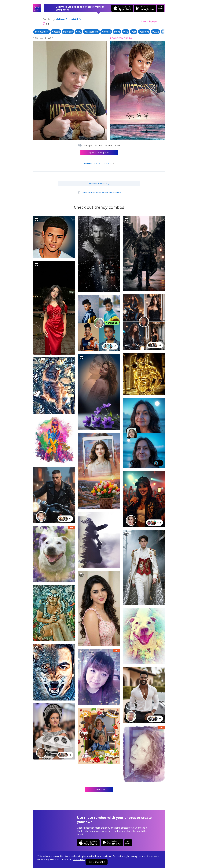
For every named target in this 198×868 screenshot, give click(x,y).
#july (165, 32)
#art (134, 32)
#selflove (144, 32)
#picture (106, 32)
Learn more (79, 859)
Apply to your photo (99, 152)
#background (91, 32)
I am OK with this (97, 862)
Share (148, 21)
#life (126, 32)
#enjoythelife (42, 32)
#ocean (56, 32)
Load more (99, 789)
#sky (78, 32)
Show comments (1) (99, 183)
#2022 (156, 32)
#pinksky (68, 32)
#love (117, 32)
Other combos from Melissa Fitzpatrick (99, 193)
